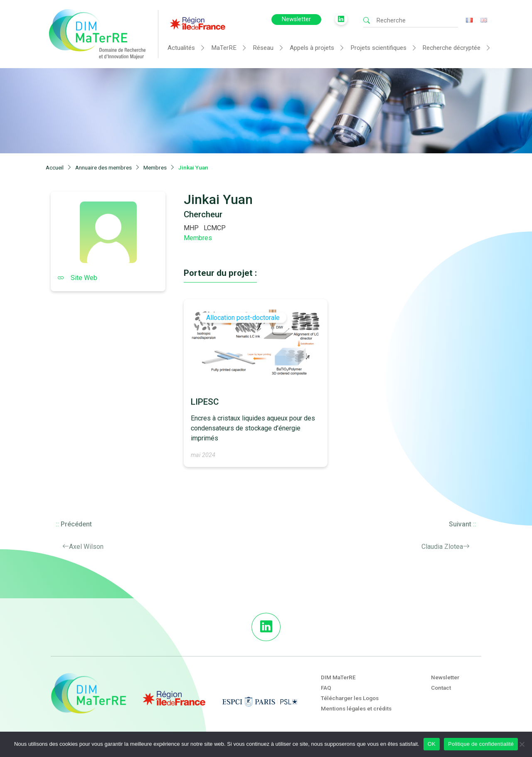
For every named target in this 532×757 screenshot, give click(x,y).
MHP (191, 228)
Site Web (77, 278)
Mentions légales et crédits (356, 708)
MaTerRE (224, 48)
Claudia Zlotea (442, 547)
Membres (198, 238)
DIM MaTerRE (338, 677)
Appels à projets (312, 48)
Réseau (263, 48)
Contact (441, 688)
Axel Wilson (86, 547)
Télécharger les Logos (350, 698)
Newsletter (296, 19)
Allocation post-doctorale (243, 318)
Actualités (181, 48)
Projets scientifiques (378, 48)
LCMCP (215, 228)
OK (432, 744)
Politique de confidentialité (481, 744)
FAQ (326, 688)
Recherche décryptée (451, 48)
